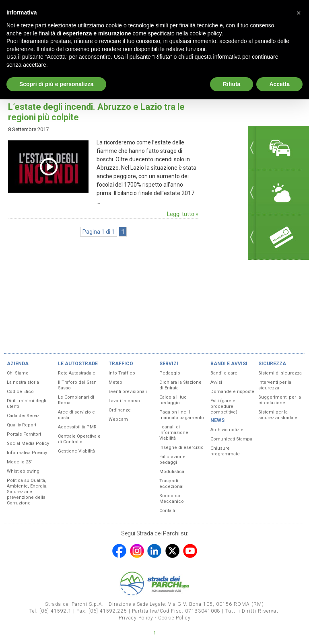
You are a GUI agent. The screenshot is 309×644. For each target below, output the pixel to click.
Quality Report (22, 425)
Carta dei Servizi (24, 416)
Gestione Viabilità (76, 451)
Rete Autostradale (77, 373)
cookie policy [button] (205, 33)
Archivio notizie (227, 430)
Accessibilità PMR (77, 427)
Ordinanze (120, 410)
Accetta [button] (279, 84)
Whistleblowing (23, 471)
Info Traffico (122, 373)
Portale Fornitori (24, 434)
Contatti (167, 511)
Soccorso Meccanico (172, 499)
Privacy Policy (136, 618)
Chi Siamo (18, 373)
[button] (299, 13)
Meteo (115, 382)
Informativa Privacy (27, 453)
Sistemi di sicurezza (280, 373)
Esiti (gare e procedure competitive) (224, 406)
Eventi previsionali (128, 392)
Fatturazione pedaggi (172, 460)
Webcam (118, 419)
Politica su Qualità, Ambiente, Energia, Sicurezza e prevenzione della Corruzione (27, 492)
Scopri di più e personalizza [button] (56, 84)
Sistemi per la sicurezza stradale (278, 415)
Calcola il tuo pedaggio (173, 400)
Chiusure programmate (225, 451)
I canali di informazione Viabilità (174, 433)
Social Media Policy (28, 443)
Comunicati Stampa (231, 439)
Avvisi (216, 382)
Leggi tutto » (183, 214)
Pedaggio (170, 373)
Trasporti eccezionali (172, 484)
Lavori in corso (124, 401)
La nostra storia (23, 382)
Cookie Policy (174, 618)
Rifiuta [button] (232, 84)
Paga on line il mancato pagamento (182, 415)
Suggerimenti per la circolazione (280, 400)
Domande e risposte (232, 392)
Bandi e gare (224, 373)
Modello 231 (20, 462)
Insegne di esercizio (181, 448)
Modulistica (172, 472)
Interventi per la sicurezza (275, 385)
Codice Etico (20, 392)
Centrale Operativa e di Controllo (79, 439)
